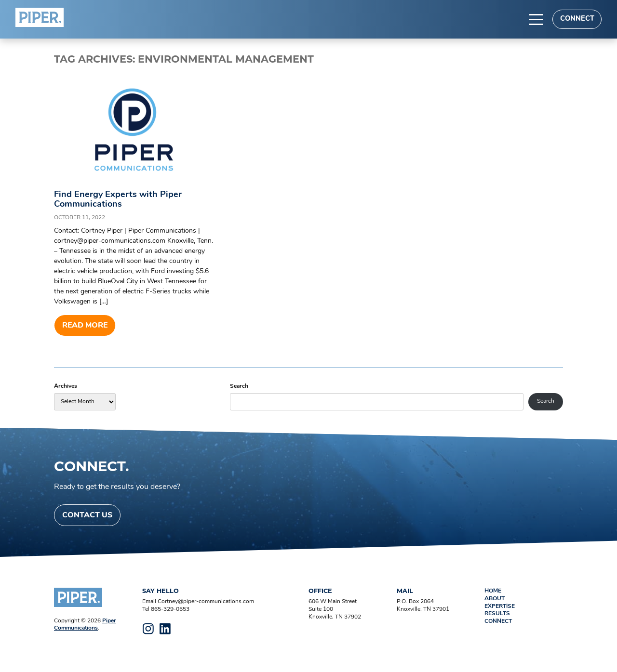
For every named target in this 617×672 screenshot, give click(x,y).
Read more (85, 326)
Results (497, 614)
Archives (66, 386)
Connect (577, 19)
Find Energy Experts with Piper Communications (118, 200)
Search (239, 386)
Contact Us (87, 515)
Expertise (500, 606)
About (495, 599)
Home (493, 591)
